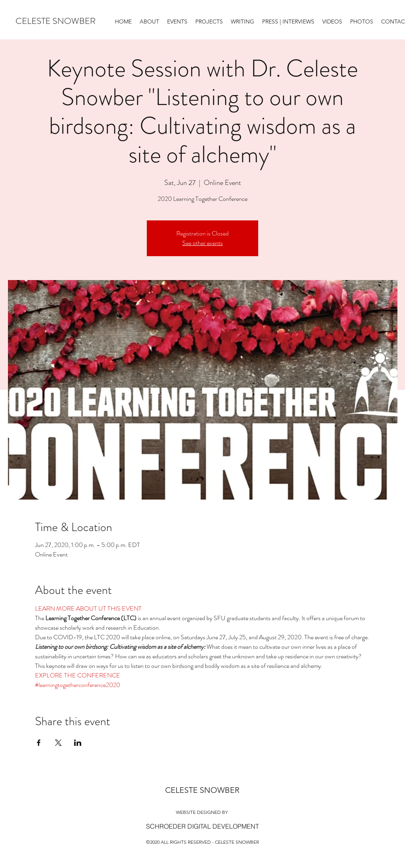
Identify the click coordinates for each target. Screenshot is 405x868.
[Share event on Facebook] (39, 743)
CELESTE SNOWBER (55, 21)
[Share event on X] (58, 743)
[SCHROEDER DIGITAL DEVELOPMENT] (202, 826)
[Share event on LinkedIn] (78, 743)
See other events (202, 243)
